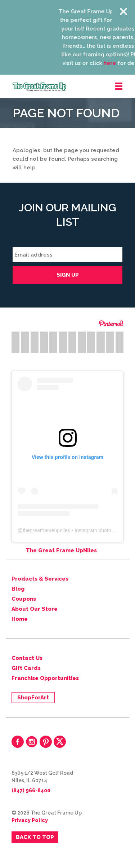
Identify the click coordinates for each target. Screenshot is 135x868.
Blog (18, 589)
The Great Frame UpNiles (61, 550)
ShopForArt (33, 698)
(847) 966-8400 (31, 790)
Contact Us (27, 658)
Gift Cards (26, 668)
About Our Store (35, 609)
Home (20, 619)
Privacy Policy (30, 820)
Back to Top (35, 837)
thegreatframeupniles (46, 530)
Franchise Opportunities (45, 678)
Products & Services (40, 579)
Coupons (24, 599)
